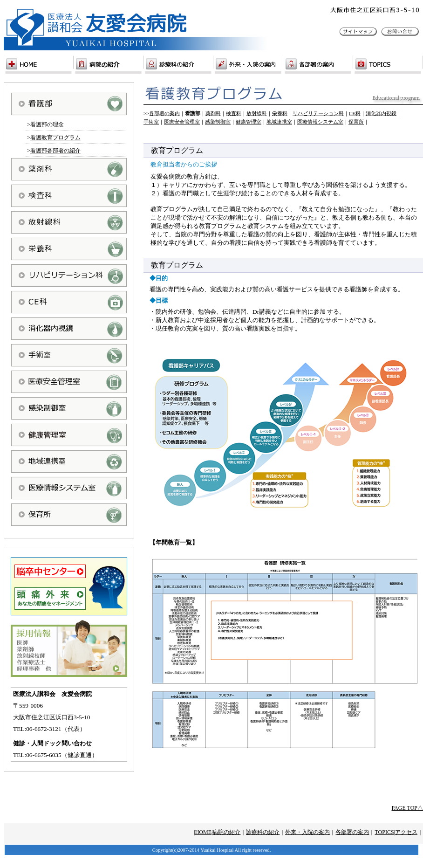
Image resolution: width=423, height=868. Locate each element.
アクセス (406, 832)
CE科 (355, 114)
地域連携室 (279, 122)
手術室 (151, 122)
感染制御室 (218, 122)
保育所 (356, 122)
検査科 (234, 114)
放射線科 (257, 114)
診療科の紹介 (263, 832)
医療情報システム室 (320, 122)
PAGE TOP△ (407, 808)
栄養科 (280, 114)
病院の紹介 (226, 832)
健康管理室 (249, 122)
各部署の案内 (164, 114)
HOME (203, 832)
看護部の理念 (47, 124)
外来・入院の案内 (307, 832)
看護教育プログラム (55, 138)
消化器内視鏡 (381, 114)
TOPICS (384, 832)
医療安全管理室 (182, 122)
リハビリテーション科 (318, 114)
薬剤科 (213, 114)
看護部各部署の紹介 (55, 151)
